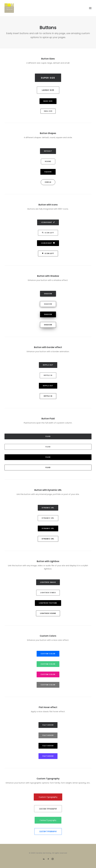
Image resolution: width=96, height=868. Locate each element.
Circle (48, 182)
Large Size (48, 90)
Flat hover (48, 725)
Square (48, 172)
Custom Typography (48, 797)
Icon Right (48, 222)
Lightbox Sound (48, 613)
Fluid (48, 436)
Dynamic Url (48, 508)
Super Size (48, 78)
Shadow (48, 294)
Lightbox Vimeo (48, 593)
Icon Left (48, 233)
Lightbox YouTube (48, 603)
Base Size (48, 101)
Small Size (48, 111)
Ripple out (48, 365)
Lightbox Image (48, 582)
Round (48, 161)
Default (48, 151)
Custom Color (48, 654)
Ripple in (48, 375)
